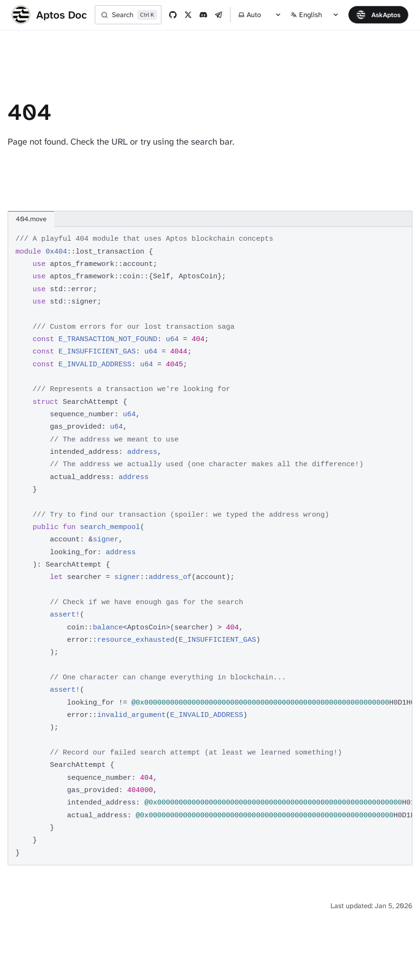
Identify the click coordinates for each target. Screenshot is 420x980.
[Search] (128, 15)
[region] (210, 546)
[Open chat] (378, 15)
